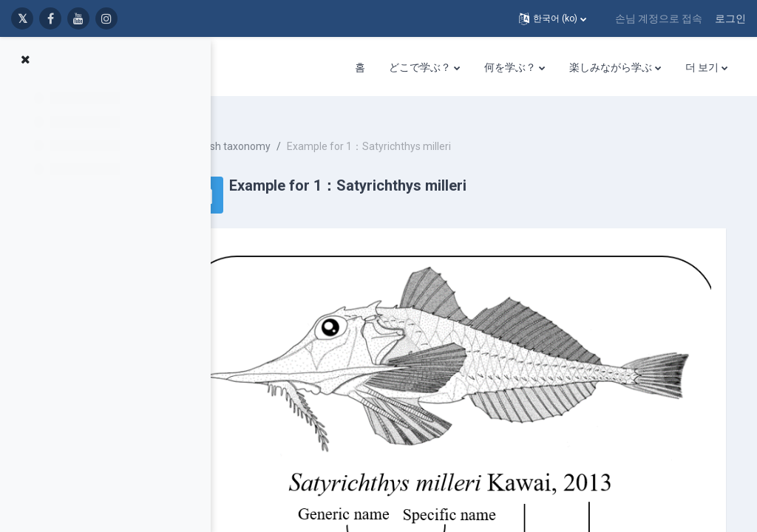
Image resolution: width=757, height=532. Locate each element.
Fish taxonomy (302, 133)
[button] (553, 18)
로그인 (730, 18)
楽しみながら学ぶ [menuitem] (611, 67)
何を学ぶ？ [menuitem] (510, 67)
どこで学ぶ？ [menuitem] (420, 67)
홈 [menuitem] (360, 67)
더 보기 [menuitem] (702, 67)
